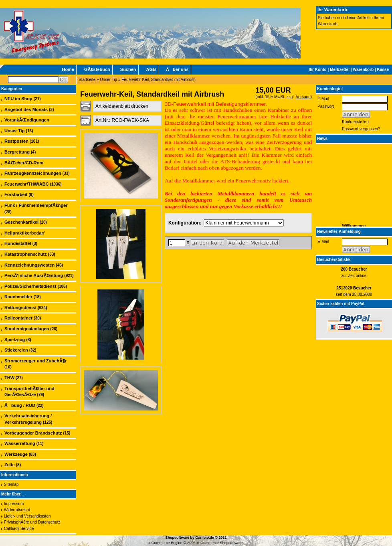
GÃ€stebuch (97, 69)
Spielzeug (15, 340)
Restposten (16, 141)
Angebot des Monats (26, 109)
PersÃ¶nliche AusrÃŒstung (34, 275)
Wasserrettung (20, 443)
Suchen (128, 69)
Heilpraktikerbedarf (24, 233)
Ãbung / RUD (20, 405)
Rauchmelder (18, 297)
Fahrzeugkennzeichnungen (33, 173)
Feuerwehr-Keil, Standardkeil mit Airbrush (159, 80)
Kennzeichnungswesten (29, 265)
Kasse (383, 70)
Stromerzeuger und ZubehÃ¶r (35, 361)
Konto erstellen (355, 122)
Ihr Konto (317, 70)
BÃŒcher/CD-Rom (24, 163)
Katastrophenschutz (26, 254)
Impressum (14, 504)
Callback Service (19, 529)
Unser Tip (108, 80)
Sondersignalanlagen (27, 329)
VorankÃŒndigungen (27, 120)
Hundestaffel (18, 243)
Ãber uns (177, 69)
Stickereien (16, 350)
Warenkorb (363, 70)
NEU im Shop (18, 99)
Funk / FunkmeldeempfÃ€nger (36, 205)
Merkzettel (340, 70)
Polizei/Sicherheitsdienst (30, 286)
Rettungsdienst (20, 307)
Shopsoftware (177, 538)
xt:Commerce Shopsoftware (219, 543)
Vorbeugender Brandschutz (33, 433)
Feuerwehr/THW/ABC (27, 184)
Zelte (10, 465)
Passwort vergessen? (361, 129)
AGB (151, 69)
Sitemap (11, 484)
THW (9, 378)
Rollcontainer (18, 318)
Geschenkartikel (21, 222)
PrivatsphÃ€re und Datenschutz (32, 522)
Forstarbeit (16, 194)
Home (68, 69)
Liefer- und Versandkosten (27, 516)
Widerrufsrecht (17, 510)
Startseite (87, 80)
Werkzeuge (16, 454)
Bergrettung (17, 152)
